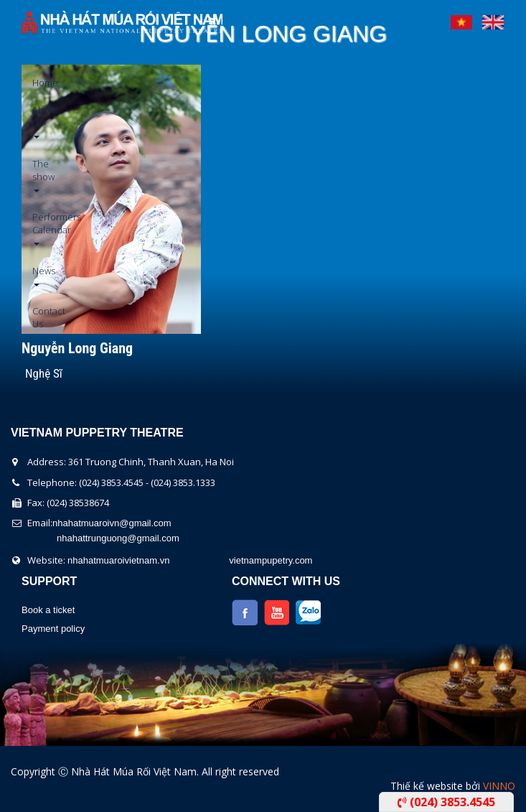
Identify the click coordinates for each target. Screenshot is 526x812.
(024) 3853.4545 (446, 802)
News (38, 275)
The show (38, 175)
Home (38, 83)
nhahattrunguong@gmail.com (118, 538)
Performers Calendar (38, 228)
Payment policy (53, 629)
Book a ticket (48, 610)
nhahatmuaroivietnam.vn (118, 560)
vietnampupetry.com (271, 560)
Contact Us (38, 317)
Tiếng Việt (461, 19)
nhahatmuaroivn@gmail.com (112, 523)
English (493, 19)
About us (38, 121)
